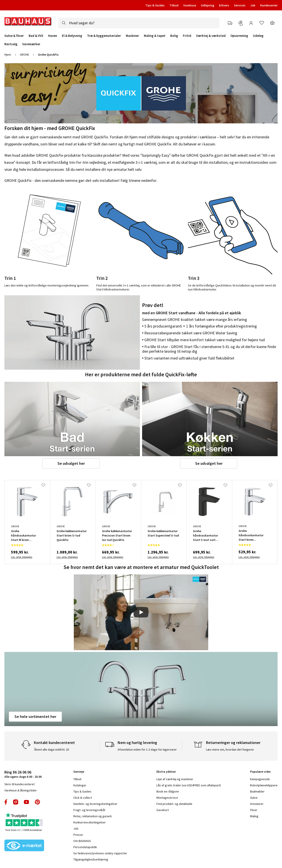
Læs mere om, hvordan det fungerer (230, 749)
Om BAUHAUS (82, 841)
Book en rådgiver (168, 791)
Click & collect (83, 798)
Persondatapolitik (85, 847)
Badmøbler (257, 791)
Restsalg (11, 44)
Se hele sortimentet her (35, 716)
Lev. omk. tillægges (22, 557)
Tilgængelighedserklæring (91, 859)
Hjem (8, 55)
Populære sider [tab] (260, 772)
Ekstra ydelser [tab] (166, 772)
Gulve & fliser (14, 36)
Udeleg (258, 36)
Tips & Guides (155, 5)
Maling (254, 816)
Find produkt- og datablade (174, 804)
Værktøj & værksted (211, 36)
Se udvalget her (71, 463)
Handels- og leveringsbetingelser (95, 804)
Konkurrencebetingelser (90, 822)
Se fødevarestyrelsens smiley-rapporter (100, 853)
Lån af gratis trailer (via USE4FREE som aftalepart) (189, 785)
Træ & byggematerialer (104, 36)
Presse (78, 835)
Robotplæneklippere (264, 785)
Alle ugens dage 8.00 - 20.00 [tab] (23, 774)
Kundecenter (269, 5)
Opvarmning (239, 36)
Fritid (187, 36)
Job (253, 5)
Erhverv (224, 5)
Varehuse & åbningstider (21, 790)
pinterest (37, 802)
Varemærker (31, 44)
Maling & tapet (155, 36)
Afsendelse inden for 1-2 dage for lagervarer (147, 749)
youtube (26, 802)
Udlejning (208, 5)
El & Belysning (72, 36)
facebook (6, 802)
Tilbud (174, 5)
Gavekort (163, 810)
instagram (16, 802)
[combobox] (139, 23)
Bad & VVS (36, 36)
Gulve (254, 798)
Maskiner (132, 36)
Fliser (254, 810)
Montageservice (167, 798)
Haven (53, 36)
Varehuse (190, 5)
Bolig (174, 36)
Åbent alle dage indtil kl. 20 (51, 749)
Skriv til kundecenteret (19, 784)
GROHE (24, 55)
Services (240, 5)
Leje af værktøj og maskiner (175, 779)
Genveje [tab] (79, 772)
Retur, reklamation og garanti (93, 816)
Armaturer (257, 804)
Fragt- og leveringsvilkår (89, 810)
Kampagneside (260, 779)
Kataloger (80, 785)
